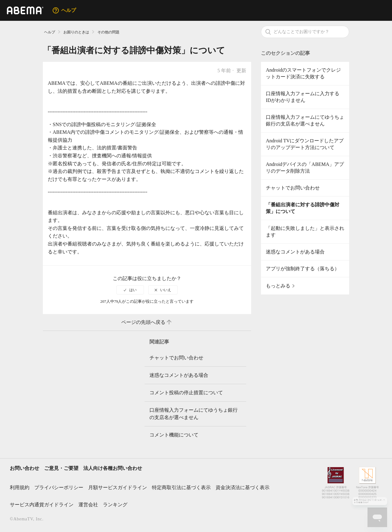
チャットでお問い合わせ (293, 188)
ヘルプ (50, 32)
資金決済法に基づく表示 (243, 487)
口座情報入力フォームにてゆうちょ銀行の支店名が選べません (305, 120)
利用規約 (20, 487)
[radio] (130, 290)
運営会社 (88, 505)
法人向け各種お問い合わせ (113, 468)
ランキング (115, 505)
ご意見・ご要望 (61, 468)
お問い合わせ (24, 468)
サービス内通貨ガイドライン (42, 505)
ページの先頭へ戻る (147, 322)
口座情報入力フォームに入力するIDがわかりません (303, 97)
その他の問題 (108, 32)
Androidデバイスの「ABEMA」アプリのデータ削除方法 (305, 168)
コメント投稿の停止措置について (186, 393)
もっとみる (278, 286)
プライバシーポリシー (59, 487)
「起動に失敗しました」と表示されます (305, 232)
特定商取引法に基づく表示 (181, 487)
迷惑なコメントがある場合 (295, 252)
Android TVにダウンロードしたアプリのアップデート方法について (305, 144)
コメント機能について (174, 435)
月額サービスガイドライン (118, 487)
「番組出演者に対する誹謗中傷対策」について (303, 208)
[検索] (305, 32)
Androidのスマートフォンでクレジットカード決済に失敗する (303, 73)
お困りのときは (76, 32)
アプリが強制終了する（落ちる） (303, 269)
